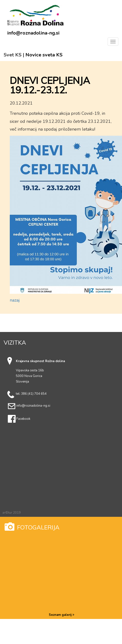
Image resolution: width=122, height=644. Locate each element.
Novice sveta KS (44, 55)
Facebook (23, 419)
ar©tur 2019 (12, 513)
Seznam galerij (61, 615)
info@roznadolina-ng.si (33, 33)
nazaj (15, 300)
